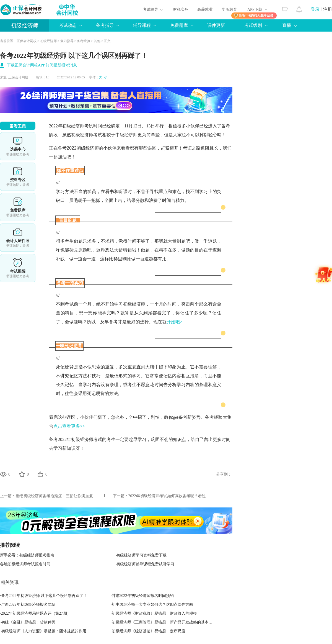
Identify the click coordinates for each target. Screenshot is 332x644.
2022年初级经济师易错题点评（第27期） (36, 613)
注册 (328, 9)
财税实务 (181, 10)
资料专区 (18, 177)
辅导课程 (142, 25)
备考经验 (84, 41)
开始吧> (174, 322)
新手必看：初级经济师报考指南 (27, 555)
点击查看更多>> (69, 426)
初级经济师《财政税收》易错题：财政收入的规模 (154, 613)
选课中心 (18, 146)
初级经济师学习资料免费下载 (141, 555)
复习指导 (67, 41)
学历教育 (229, 10)
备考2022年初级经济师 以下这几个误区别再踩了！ (44, 596)
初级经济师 (25, 25)
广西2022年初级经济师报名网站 (28, 605)
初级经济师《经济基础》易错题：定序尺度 (149, 631)
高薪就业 (205, 10)
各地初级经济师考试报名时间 (25, 564)
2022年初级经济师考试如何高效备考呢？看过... (169, 496)
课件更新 (216, 25)
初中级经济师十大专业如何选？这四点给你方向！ (154, 605)
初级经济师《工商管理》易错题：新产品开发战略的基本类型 (164, 622)
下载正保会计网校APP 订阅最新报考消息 (42, 65)
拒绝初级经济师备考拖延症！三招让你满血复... (56, 496)
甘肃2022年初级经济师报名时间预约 (143, 596)
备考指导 (105, 25)
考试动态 (68, 25)
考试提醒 (18, 268)
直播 (287, 25)
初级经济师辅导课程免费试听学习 (145, 564)
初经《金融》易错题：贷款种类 (28, 622)
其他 (97, 41)
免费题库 (179, 25)
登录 (315, 9)
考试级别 (253, 25)
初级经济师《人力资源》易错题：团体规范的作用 (44, 631)
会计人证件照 (18, 238)
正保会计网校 (27, 41)
